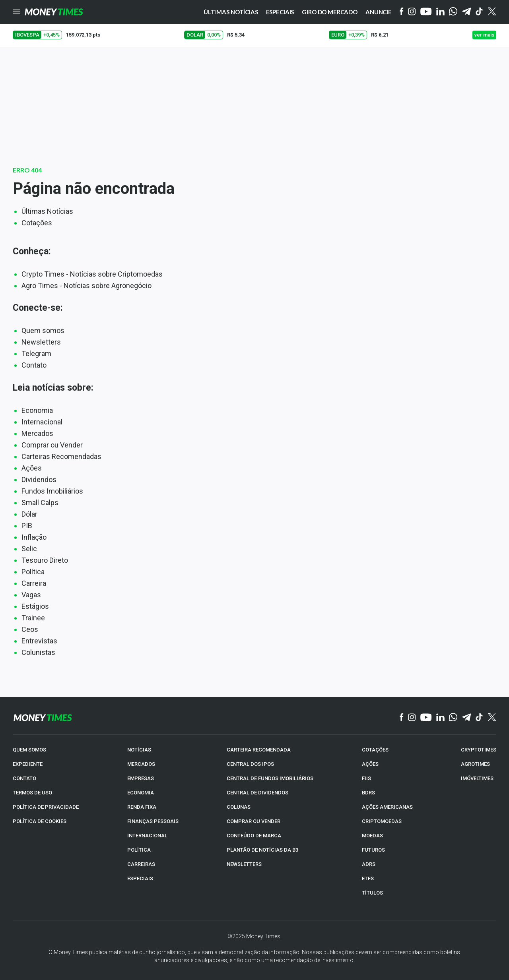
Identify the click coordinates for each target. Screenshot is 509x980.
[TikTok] (479, 718)
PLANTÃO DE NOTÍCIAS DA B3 (262, 850)
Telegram (36, 353)
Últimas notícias (231, 12)
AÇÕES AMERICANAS (387, 807)
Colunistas (38, 652)
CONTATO (24, 778)
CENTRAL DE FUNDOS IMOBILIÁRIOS (270, 778)
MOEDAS (372, 836)
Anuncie (379, 12)
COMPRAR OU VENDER (254, 821)
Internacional (42, 422)
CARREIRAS (141, 864)
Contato (34, 365)
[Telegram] (466, 12)
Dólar (29, 514)
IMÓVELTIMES (477, 778)
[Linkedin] (440, 12)
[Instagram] (412, 12)
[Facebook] (402, 12)
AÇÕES (370, 764)
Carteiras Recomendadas (61, 456)
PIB (27, 526)
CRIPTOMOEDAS (382, 821)
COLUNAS (239, 807)
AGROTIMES (475, 764)
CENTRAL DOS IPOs (250, 764)
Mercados (37, 433)
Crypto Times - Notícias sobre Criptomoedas (92, 274)
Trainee (33, 618)
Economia (37, 410)
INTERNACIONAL (147, 836)
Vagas (31, 595)
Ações (32, 468)
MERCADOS (141, 764)
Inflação (34, 537)
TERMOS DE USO (32, 793)
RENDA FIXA (142, 807)
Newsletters (41, 342)
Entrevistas (39, 641)
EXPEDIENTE (28, 764)
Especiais (280, 12)
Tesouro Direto (45, 560)
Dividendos (39, 479)
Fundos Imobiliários (52, 491)
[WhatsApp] (453, 12)
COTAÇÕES (375, 750)
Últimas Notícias (47, 211)
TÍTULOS (372, 893)
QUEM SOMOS (29, 750)
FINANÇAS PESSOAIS (153, 821)
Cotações (37, 223)
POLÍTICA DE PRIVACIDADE (46, 807)
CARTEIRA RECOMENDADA (259, 750)
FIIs (366, 778)
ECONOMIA (141, 793)
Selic (29, 549)
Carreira (34, 583)
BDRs (368, 793)
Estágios (35, 606)
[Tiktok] (479, 12)
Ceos (30, 629)
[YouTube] (426, 12)
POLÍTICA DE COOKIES (40, 821)
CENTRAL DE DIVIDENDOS (257, 793)
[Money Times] (54, 12)
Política (33, 572)
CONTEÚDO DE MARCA (254, 836)
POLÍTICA (139, 850)
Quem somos (43, 330)
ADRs (369, 864)
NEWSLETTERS (244, 864)
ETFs (368, 878)
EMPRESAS (141, 778)
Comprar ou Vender (52, 445)
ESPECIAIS (140, 878)
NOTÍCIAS (139, 750)
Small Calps (40, 503)
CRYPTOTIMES (479, 750)
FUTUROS (373, 850)
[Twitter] (492, 12)
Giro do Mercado (330, 12)
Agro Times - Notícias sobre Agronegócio (86, 286)
